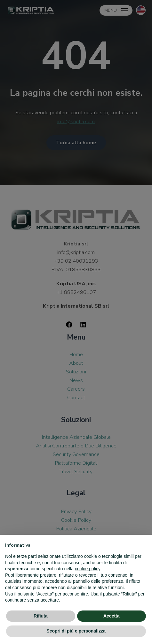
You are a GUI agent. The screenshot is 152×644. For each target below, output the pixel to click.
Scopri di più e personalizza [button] (76, 631)
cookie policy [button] (88, 569)
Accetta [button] (112, 616)
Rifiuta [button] (41, 616)
